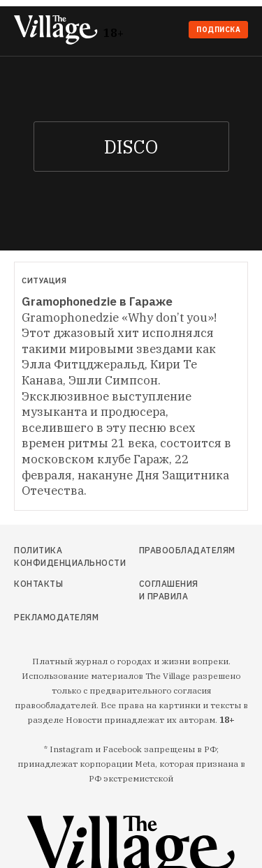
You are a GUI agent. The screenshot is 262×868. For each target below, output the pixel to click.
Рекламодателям (49, 617)
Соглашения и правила (169, 590)
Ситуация (44, 280)
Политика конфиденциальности (49, 556)
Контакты (38, 584)
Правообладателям (170, 550)
